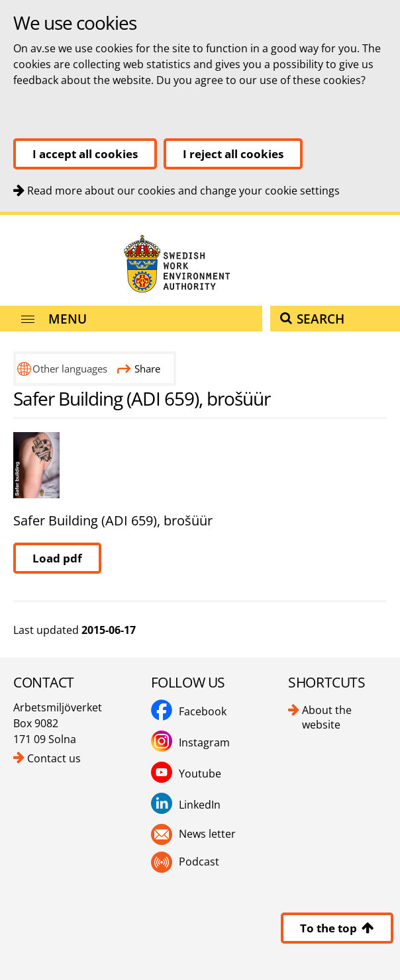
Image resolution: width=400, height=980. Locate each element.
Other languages (70, 369)
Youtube (200, 774)
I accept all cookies (85, 154)
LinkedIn (200, 805)
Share (139, 369)
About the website (327, 717)
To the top (337, 928)
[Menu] (131, 319)
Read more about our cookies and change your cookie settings (183, 191)
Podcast (199, 862)
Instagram (204, 742)
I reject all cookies (233, 154)
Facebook (203, 711)
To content (0, 215)
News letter (207, 834)
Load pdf (57, 558)
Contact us (54, 758)
